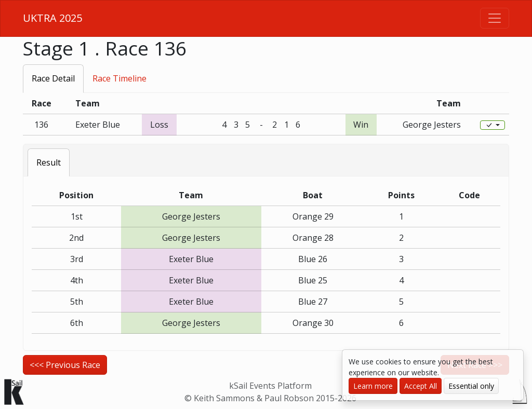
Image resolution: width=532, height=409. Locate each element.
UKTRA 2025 (52, 18)
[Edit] (493, 125)
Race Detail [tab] (53, 78)
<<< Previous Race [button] (65, 365)
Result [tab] (49, 162)
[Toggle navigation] (495, 18)
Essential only (471, 386)
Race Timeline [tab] (119, 78)
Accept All (421, 386)
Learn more (373, 386)
